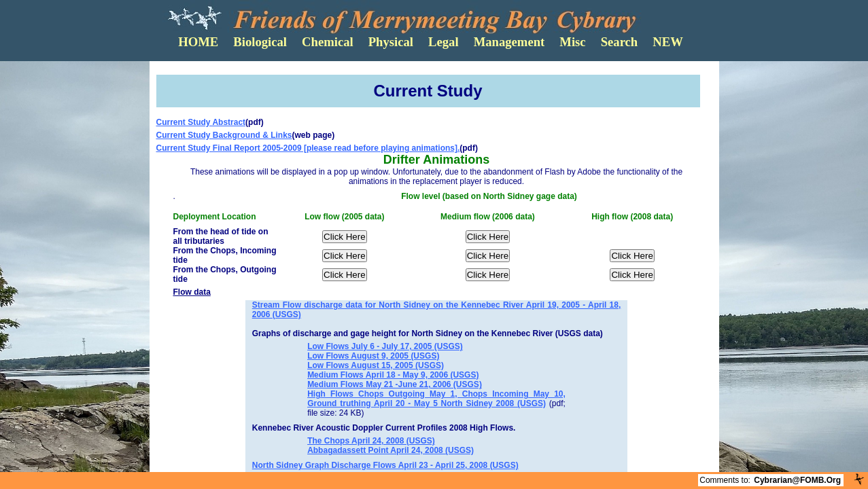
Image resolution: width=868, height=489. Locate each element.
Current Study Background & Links (224, 135)
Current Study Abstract (201, 122)
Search (620, 42)
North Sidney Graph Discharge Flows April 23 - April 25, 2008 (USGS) (385, 465)
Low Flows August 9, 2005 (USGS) (373, 356)
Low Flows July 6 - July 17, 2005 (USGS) (385, 346)
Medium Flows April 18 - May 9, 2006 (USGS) (393, 375)
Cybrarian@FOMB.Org (797, 480)
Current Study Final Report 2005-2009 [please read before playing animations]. (308, 148)
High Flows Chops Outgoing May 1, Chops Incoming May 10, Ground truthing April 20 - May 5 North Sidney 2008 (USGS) (436, 399)
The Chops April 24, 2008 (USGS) (371, 441)
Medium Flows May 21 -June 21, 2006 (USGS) (395, 384)
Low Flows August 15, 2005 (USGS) (376, 365)
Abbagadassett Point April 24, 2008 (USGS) (390, 450)
